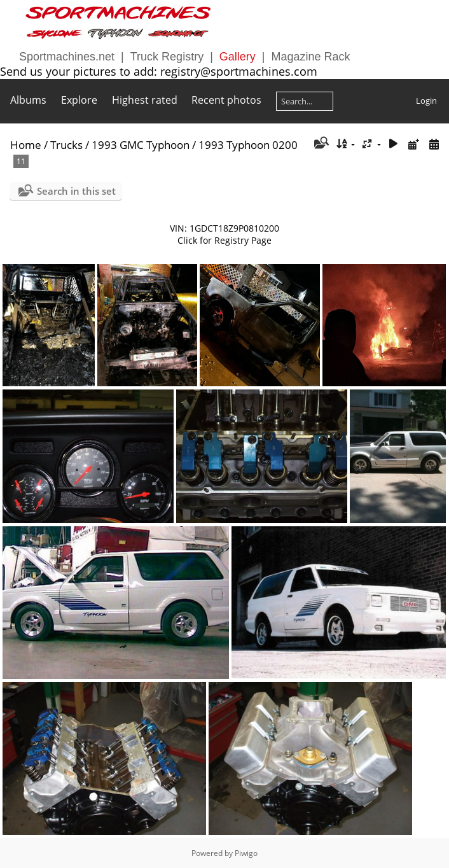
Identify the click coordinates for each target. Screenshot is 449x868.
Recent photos (226, 100)
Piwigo (246, 853)
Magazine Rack (311, 57)
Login (426, 101)
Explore (79, 100)
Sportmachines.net (67, 57)
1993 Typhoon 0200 (248, 145)
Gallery (238, 57)
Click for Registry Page (224, 240)
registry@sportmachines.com (239, 71)
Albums (28, 100)
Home (26, 145)
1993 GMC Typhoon (141, 145)
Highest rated (145, 100)
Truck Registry (167, 57)
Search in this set (76, 191)
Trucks (66, 145)
